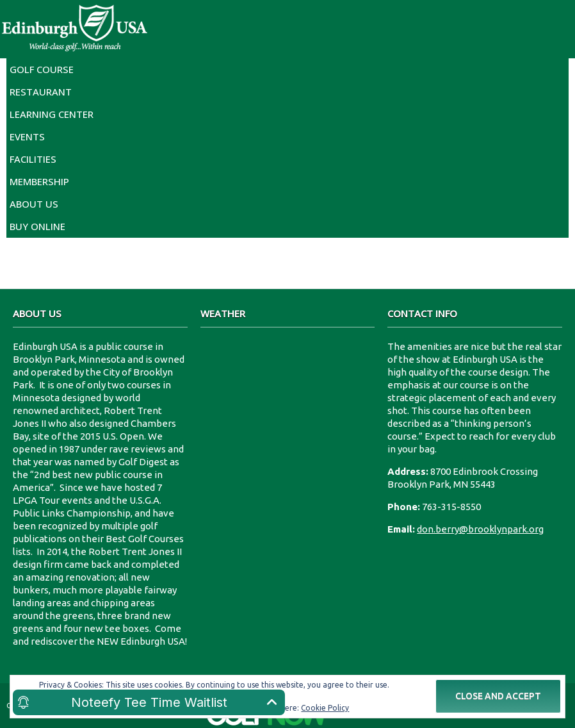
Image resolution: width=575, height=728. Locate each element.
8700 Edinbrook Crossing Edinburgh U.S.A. (288, 388)
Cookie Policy (325, 708)
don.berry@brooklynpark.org (480, 529)
